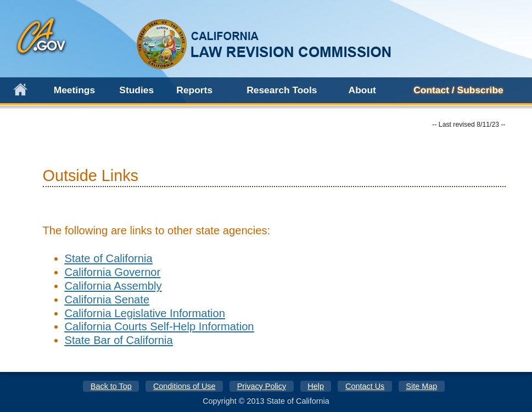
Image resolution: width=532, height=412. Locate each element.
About (362, 90)
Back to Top (111, 386)
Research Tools (282, 90)
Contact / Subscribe (458, 90)
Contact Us (365, 386)
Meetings (74, 90)
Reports (194, 90)
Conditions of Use (184, 386)
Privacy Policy (262, 386)
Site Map (421, 386)
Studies (136, 90)
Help (316, 386)
